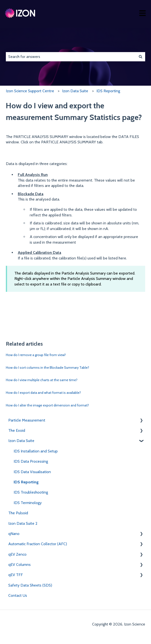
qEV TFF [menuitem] (16, 575)
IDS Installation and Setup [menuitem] (36, 451)
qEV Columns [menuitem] (19, 565)
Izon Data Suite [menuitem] (21, 441)
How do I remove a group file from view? (36, 355)
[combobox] (71, 57)
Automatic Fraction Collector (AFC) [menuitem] (38, 544)
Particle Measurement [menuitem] (27, 420)
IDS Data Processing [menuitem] (31, 461)
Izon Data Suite (75, 91)
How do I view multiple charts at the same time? (42, 380)
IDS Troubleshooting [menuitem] (31, 492)
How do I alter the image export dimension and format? (47, 405)
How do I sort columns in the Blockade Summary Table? (47, 368)
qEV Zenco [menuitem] (17, 554)
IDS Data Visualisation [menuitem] (32, 472)
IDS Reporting (108, 91)
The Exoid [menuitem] (17, 430)
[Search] (141, 57)
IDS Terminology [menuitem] (28, 503)
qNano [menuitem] (14, 534)
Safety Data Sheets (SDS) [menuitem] (30, 585)
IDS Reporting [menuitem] (26, 482)
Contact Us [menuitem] (18, 595)
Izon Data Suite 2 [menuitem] (23, 523)
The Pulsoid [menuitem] (18, 513)
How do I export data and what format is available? (43, 393)
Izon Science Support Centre (30, 91)
